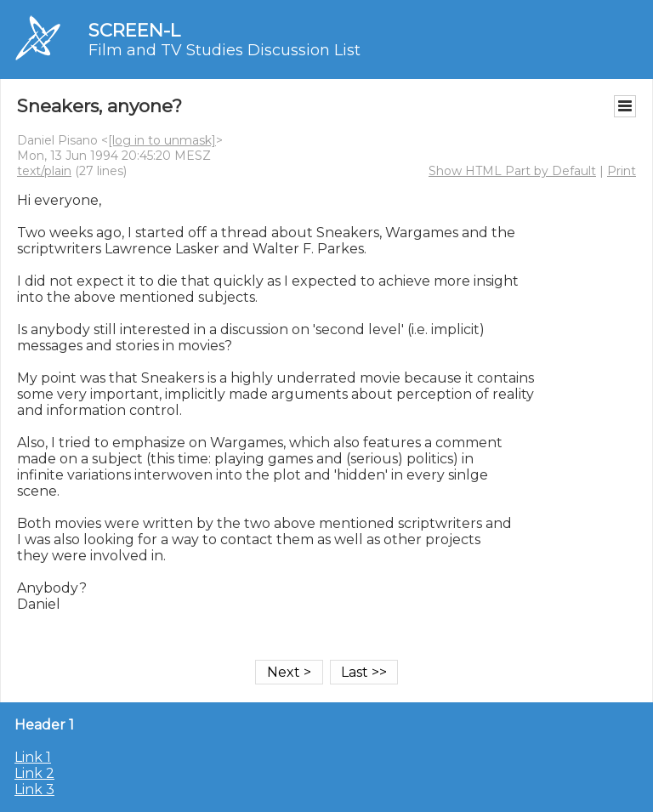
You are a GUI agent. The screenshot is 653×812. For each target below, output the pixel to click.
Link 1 (33, 757)
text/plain (44, 171)
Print (622, 171)
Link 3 (34, 789)
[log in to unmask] (162, 140)
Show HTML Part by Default (512, 171)
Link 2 (34, 773)
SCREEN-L (134, 30)
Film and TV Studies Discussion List (224, 50)
